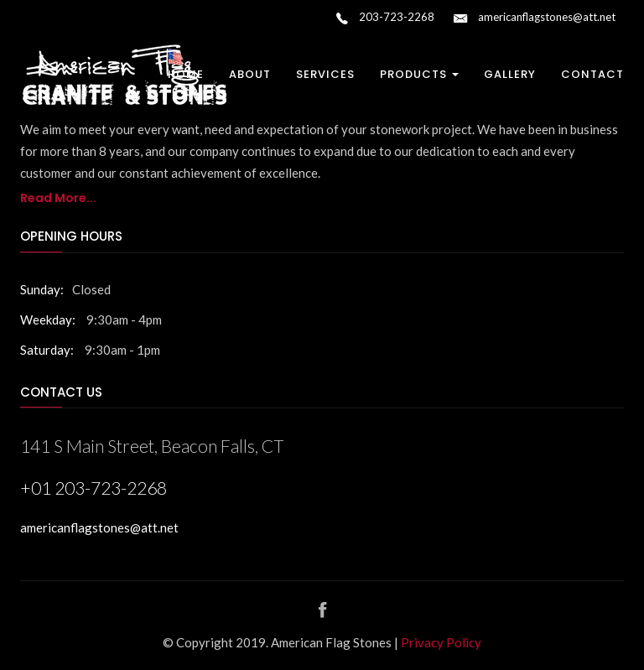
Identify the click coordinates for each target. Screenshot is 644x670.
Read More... (58, 198)
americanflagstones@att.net (535, 18)
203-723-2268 (385, 18)
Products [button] (419, 74)
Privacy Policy (441, 642)
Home (186, 74)
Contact (592, 74)
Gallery (510, 74)
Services (325, 74)
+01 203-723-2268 (93, 488)
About (250, 74)
